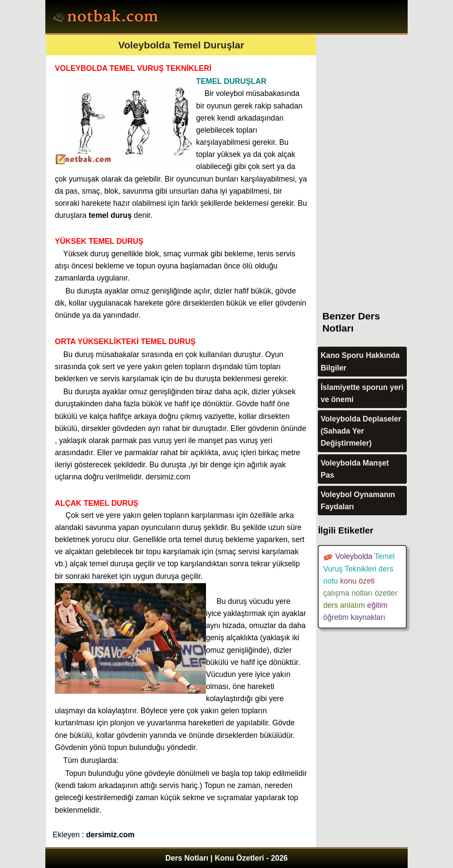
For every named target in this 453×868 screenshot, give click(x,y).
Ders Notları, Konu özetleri (107, 18)
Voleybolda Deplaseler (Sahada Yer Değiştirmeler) (361, 431)
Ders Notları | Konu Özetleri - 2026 (227, 858)
